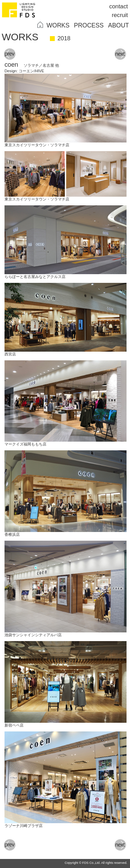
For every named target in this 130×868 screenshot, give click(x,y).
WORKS (58, 25)
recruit (120, 15)
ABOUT (119, 25)
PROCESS (89, 25)
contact (119, 6)
